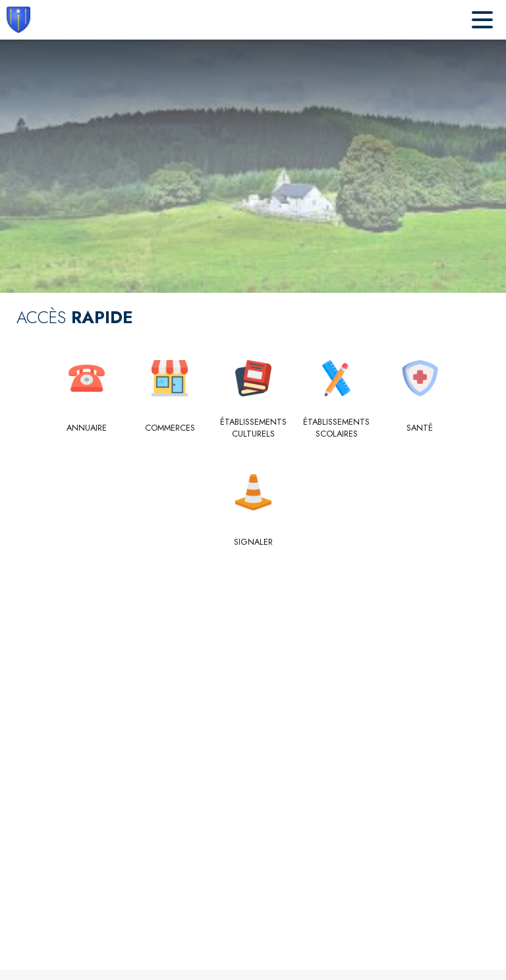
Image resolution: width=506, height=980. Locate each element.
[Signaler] (253, 542)
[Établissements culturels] (253, 428)
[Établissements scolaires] (336, 428)
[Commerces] (170, 428)
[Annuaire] (87, 428)
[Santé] (420, 428)
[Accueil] (18, 20)
